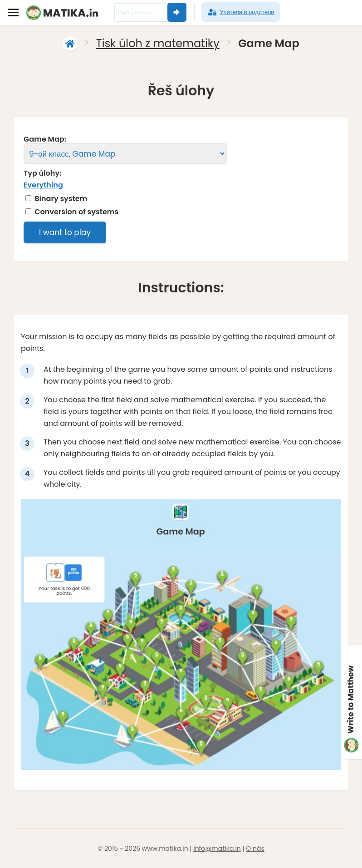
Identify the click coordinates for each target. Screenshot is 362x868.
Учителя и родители (240, 12)
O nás (255, 848)
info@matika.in (217, 848)
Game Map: (45, 139)
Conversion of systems (76, 212)
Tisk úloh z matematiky (158, 43)
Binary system (61, 199)
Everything (43, 185)
